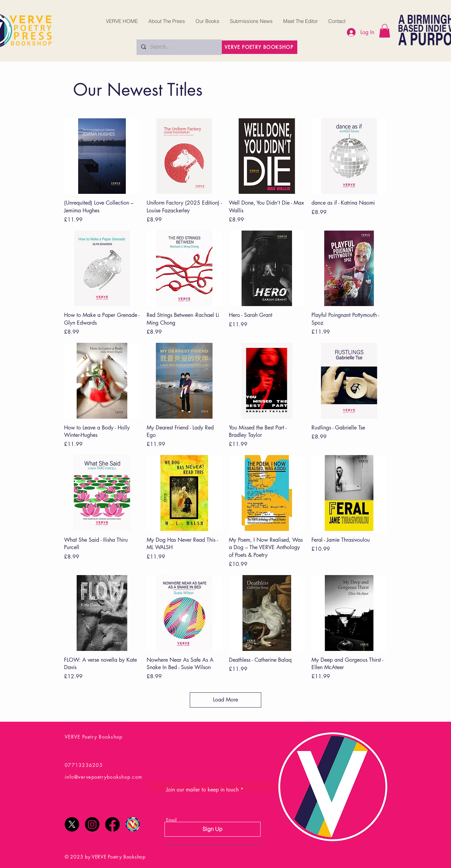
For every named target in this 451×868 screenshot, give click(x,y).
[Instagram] (92, 824)
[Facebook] (112, 824)
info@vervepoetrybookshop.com (103, 777)
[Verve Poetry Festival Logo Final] (133, 824)
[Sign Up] (213, 829)
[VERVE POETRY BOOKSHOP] (260, 47)
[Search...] (179, 47)
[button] (385, 31)
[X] (72, 824)
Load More (225, 700)
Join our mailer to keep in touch (202, 790)
